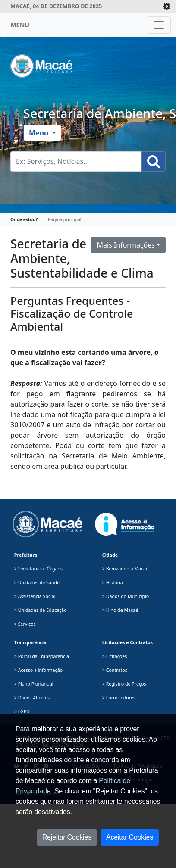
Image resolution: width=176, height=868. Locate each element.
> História (113, 583)
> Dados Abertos (32, 698)
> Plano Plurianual (34, 684)
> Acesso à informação (38, 670)
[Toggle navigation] (159, 25)
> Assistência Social (35, 596)
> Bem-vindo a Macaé (125, 569)
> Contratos (115, 670)
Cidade (110, 555)
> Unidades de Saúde (37, 583)
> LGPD (22, 711)
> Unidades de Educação (41, 610)
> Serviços (25, 624)
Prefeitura (26, 555)
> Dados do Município (126, 596)
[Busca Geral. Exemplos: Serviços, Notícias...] (76, 161)
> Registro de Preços (124, 684)
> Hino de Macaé (120, 610)
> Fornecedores (119, 698)
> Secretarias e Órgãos (38, 569)
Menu (40, 133)
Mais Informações (126, 245)
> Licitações (115, 656)
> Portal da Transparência (42, 656)
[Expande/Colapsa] (167, 6)
